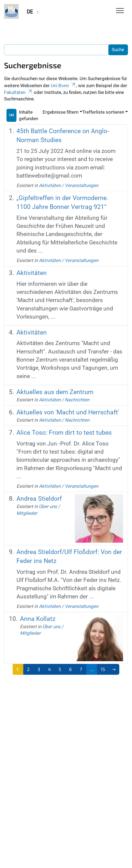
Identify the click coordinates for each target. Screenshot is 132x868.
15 (103, 669)
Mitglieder (27, 513)
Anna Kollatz (38, 619)
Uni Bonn (63, 86)
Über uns (48, 506)
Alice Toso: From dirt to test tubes (64, 433)
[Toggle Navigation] (120, 11)
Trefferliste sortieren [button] (103, 112)
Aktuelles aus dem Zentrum (55, 392)
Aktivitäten (50, 185)
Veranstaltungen (82, 185)
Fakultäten (18, 92)
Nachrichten (77, 400)
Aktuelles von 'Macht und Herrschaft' (68, 412)
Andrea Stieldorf (39, 499)
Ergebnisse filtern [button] (60, 112)
